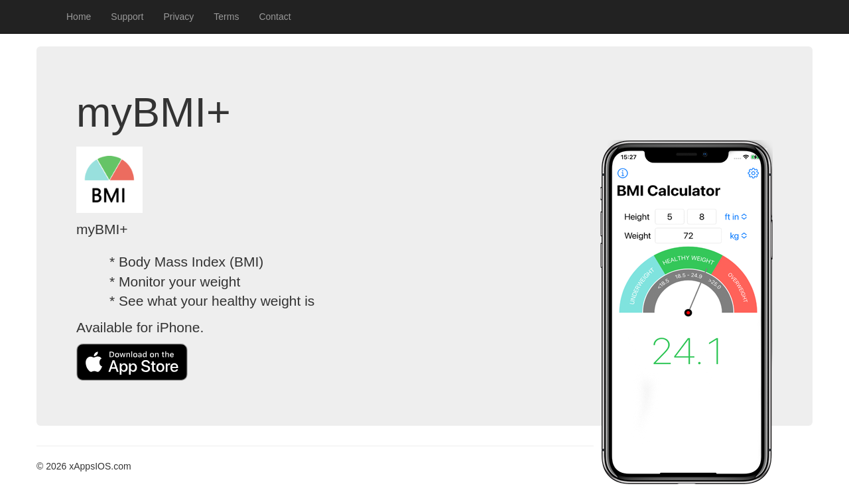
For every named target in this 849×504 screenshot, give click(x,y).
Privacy (178, 17)
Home (79, 17)
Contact (275, 17)
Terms (226, 17)
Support (127, 17)
